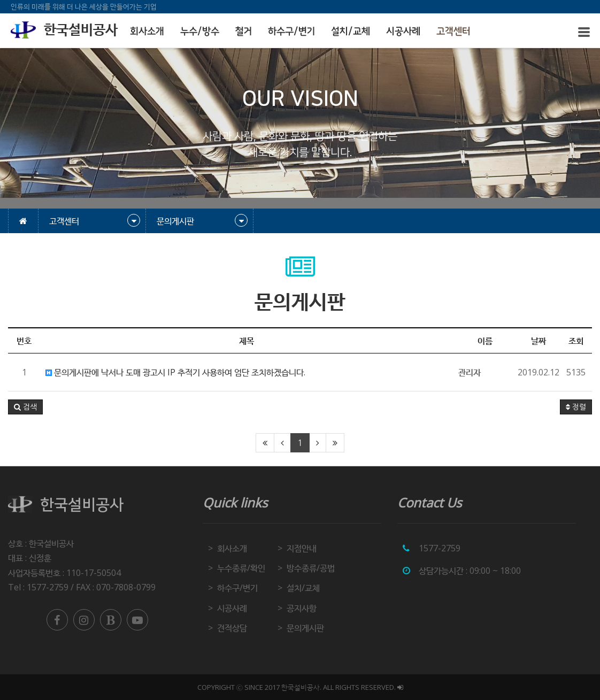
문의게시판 (305, 628)
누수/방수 (200, 32)
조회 (576, 341)
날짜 (539, 341)
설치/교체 (351, 32)
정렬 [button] (576, 407)
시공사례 (403, 32)
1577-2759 (440, 548)
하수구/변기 (291, 32)
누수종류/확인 (241, 568)
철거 (244, 32)
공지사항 (302, 608)
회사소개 (147, 32)
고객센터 (453, 32)
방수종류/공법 (311, 568)
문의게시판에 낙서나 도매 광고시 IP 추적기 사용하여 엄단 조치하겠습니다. (175, 372)
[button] (25, 407)
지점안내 (302, 548)
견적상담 (232, 628)
